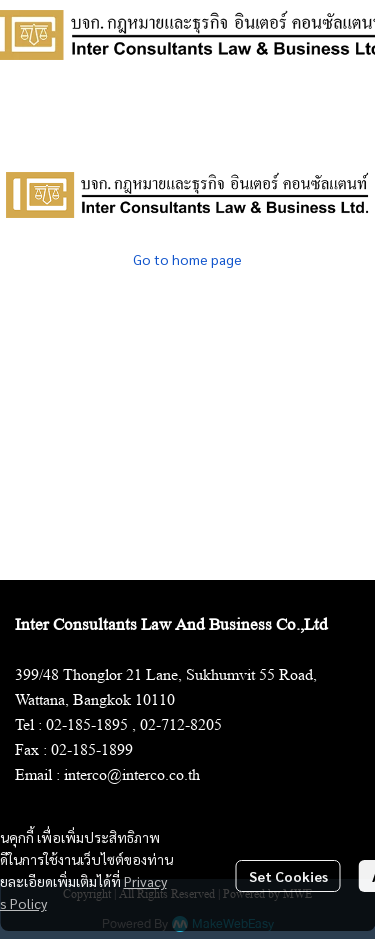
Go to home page (187, 259)
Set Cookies (288, 876)
